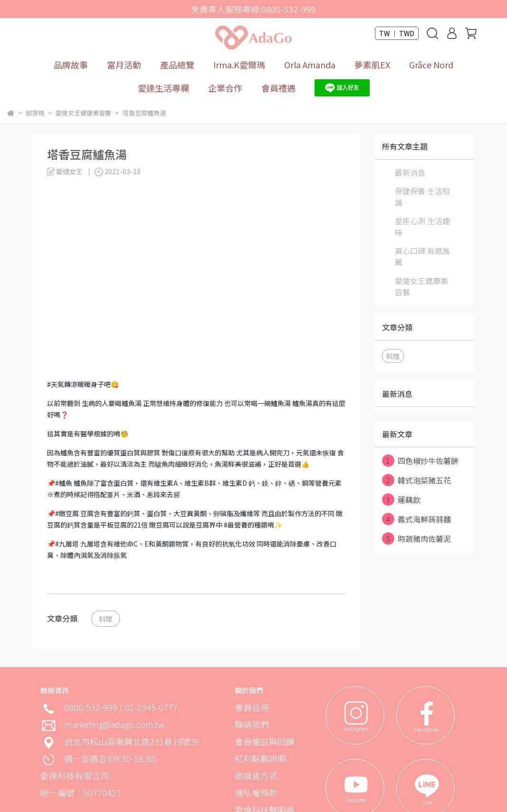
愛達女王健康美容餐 (421, 286)
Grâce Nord (431, 65)
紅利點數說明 (260, 758)
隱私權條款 (256, 793)
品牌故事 (71, 65)
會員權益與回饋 (265, 741)
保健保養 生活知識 (422, 197)
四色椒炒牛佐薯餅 (420, 461)
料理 (105, 618)
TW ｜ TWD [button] (397, 33)
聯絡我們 (252, 724)
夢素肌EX (372, 65)
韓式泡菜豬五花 (416, 480)
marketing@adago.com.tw (114, 724)
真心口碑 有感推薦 (422, 256)
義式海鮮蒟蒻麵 (416, 519)
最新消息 (410, 172)
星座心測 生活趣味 (422, 227)
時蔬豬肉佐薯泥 (416, 538)
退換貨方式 (256, 775)
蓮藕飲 (401, 500)
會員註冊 (252, 707)
